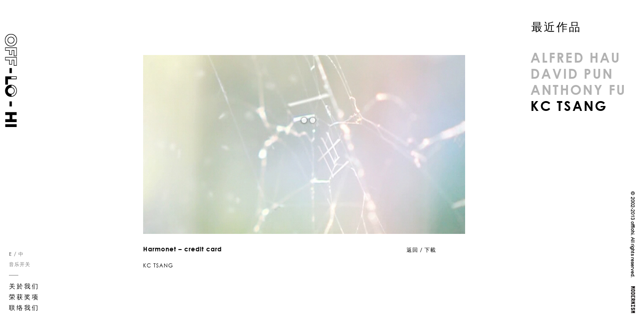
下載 (430, 250)
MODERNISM (632, 300)
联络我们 (24, 307)
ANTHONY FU (578, 89)
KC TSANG (569, 106)
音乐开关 (20, 264)
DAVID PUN (572, 73)
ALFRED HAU (576, 57)
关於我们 (24, 286)
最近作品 (556, 27)
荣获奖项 (24, 297)
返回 (412, 250)
